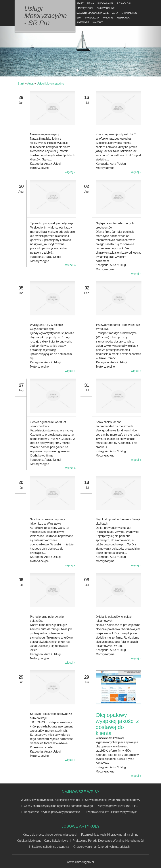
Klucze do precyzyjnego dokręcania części (50, 835)
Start (21, 84)
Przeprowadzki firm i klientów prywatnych (111, 812)
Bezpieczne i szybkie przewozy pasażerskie (52, 812)
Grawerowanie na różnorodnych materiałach (101, 847)
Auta (30, 84)
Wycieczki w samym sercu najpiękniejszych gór (51, 800)
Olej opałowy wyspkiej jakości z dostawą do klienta (117, 724)
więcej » (70, 172)
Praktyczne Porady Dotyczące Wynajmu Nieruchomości (108, 841)
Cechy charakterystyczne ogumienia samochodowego (58, 806)
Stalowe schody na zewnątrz (50, 847)
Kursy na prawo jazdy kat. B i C (117, 806)
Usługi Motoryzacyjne (50, 84)
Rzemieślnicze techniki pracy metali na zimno (110, 835)
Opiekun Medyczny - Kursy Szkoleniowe (43, 841)
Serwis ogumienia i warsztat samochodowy (113, 800)
